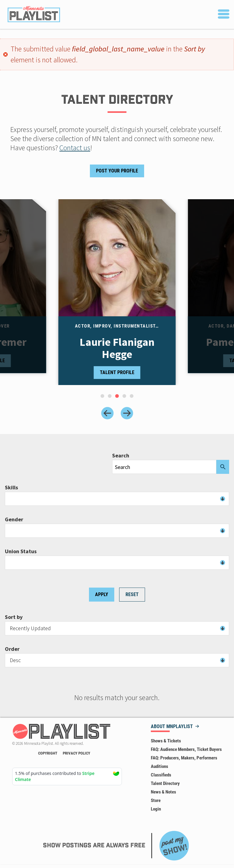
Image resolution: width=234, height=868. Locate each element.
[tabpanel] (117, 292)
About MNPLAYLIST (172, 727)
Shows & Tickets (166, 741)
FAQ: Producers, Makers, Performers (184, 758)
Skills (11, 488)
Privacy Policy (76, 753)
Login (156, 809)
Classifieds (161, 775)
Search (121, 456)
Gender (14, 519)
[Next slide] (127, 413)
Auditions (160, 766)
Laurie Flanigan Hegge (117, 348)
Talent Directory (165, 783)
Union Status (21, 551)
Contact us (75, 148)
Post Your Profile (117, 171)
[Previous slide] (107, 413)
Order (12, 649)
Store (156, 800)
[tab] (102, 396)
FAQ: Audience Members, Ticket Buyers (186, 749)
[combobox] (117, 499)
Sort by (14, 617)
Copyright (48, 753)
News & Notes (163, 792)
